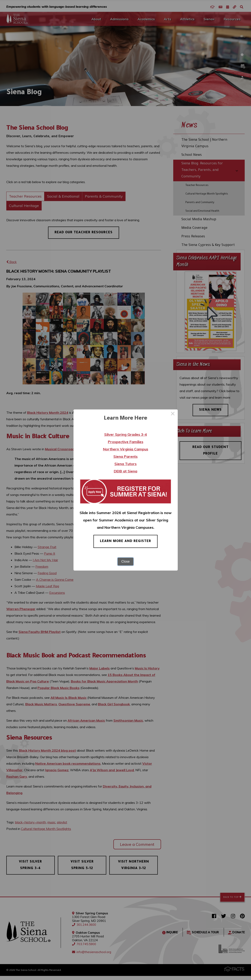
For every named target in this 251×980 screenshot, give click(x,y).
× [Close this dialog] (173, 414)
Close (125, 561)
